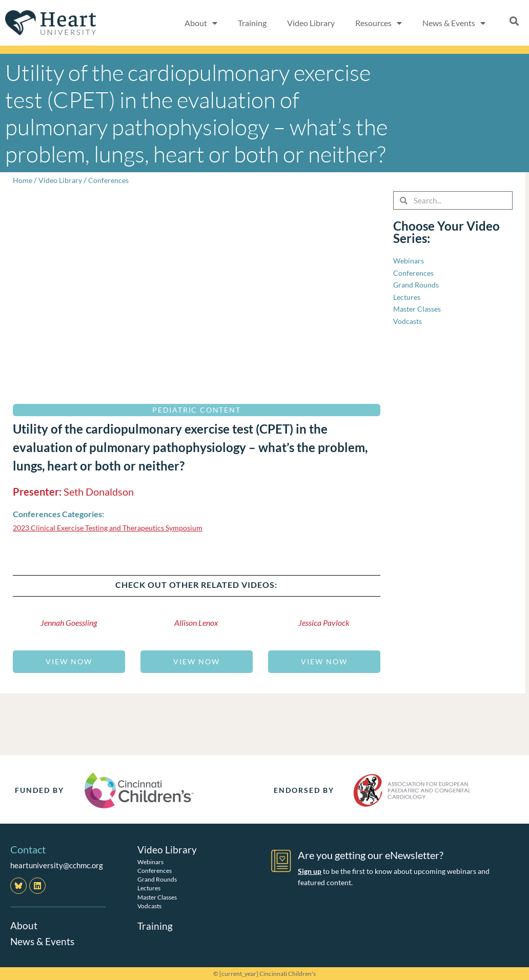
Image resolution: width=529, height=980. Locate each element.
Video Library (311, 23)
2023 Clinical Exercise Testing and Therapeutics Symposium (114, 527)
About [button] (201, 23)
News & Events (44, 941)
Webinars (150, 861)
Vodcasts (149, 905)
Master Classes (157, 897)
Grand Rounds (157, 879)
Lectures (149, 887)
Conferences (112, 180)
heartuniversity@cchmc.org (57, 865)
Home (23, 180)
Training (252, 23)
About (24, 925)
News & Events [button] (454, 23)
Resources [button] (379, 23)
